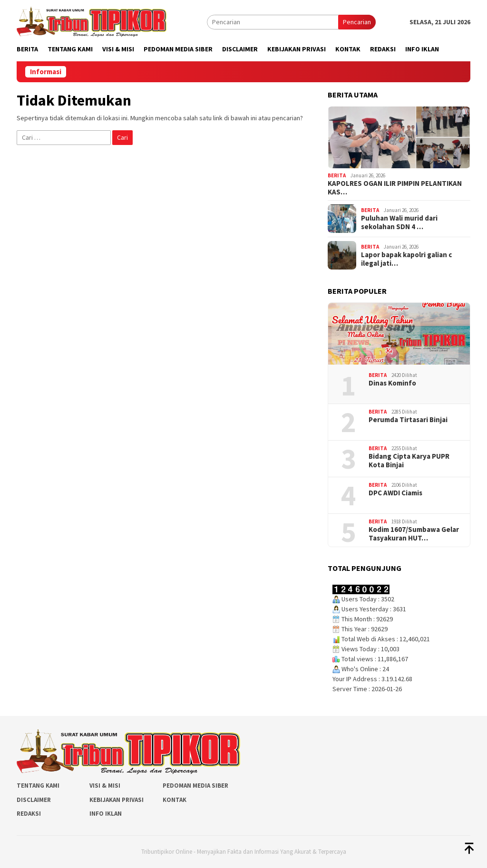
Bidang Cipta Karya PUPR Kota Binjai (409, 461)
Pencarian (357, 22)
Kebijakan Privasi (117, 800)
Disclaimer (34, 800)
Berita (337, 175)
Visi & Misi (105, 786)
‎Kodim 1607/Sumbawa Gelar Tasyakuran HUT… (414, 534)
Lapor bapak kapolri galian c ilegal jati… (406, 259)
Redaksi (29, 814)
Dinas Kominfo (392, 383)
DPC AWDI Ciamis (395, 493)
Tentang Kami (38, 786)
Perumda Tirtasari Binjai (408, 420)
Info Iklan (106, 814)
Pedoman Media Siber (195, 786)
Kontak (175, 800)
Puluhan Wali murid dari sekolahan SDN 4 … (399, 222)
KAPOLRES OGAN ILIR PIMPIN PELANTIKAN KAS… (395, 188)
